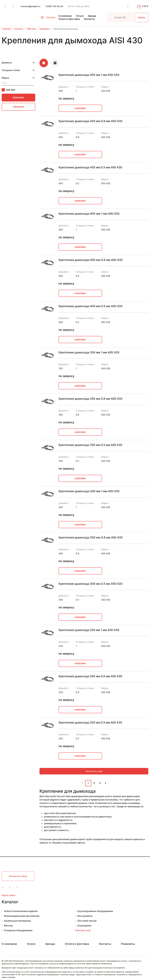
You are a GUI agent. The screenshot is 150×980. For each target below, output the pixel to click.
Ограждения (84, 926)
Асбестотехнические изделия (21, 911)
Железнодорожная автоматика (22, 916)
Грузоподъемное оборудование (95, 911)
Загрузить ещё (94, 771)
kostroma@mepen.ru (30, 6)
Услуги (80, 16)
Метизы (8, 926)
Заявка (141, 17)
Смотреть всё (83, 930)
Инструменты (85, 916)
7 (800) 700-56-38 (54, 6)
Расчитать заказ (18, 876)
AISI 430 (8, 90)
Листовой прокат (87, 921)
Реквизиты (128, 944)
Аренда (92, 16)
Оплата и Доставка (69, 19)
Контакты (89, 19)
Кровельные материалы (17, 921)
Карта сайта (8, 895)
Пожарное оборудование (18, 930)
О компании (65, 16)
